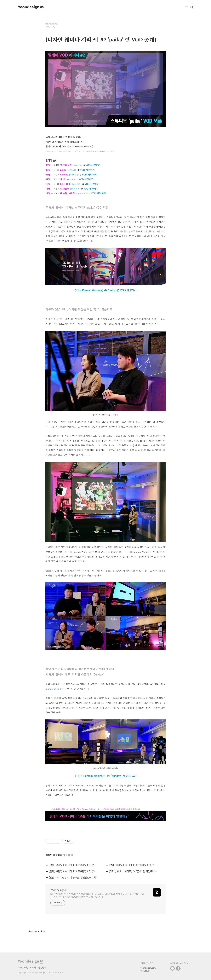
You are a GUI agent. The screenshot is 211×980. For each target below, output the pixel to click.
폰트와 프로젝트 (52, 24)
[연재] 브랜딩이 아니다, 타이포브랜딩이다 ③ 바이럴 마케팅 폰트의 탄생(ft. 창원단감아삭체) (73, 865)
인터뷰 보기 (77, 165)
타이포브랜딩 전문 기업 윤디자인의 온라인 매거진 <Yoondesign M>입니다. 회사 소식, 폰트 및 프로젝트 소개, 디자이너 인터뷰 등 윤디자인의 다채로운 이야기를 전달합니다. (98, 895)
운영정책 (42, 967)
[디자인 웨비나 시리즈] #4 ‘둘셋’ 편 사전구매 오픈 (133, 871)
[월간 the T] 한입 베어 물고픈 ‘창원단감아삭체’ (73, 878)
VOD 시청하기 (93, 165)
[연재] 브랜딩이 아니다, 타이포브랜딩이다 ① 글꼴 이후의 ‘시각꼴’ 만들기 (73, 871)
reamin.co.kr (52, 689)
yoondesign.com (148, 968)
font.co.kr (145, 971)
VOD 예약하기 (91, 189)
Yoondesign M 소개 (27, 967)
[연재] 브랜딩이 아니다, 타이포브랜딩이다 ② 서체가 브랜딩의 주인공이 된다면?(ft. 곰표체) (133, 865)
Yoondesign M (59, 890)
